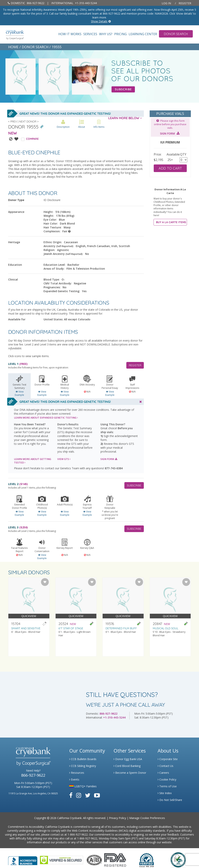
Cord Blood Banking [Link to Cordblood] (127, 766)
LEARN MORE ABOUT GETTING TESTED (33, 461)
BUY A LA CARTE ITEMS (171, 222)
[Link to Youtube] (97, 795)
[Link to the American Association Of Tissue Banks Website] (94, 860)
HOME (13, 47)
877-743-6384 (114, 468)
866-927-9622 (26, 3)
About (82, 124)
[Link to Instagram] (79, 795)
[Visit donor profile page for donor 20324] (76, 617)
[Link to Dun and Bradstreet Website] (147, 860)
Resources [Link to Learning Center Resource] (77, 773)
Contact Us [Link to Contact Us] (165, 766)
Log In (166, 3)
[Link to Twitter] (88, 795)
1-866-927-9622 (78, 834)
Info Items (99, 124)
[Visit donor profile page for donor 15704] (29, 617)
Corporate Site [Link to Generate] (168, 759)
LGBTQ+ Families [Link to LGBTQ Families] (83, 786)
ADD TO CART (170, 168)
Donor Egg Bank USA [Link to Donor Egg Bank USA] (128, 759)
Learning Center (143, 34)
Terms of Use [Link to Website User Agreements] (167, 786)
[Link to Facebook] (71, 795)
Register (185, 3)
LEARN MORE (46, 418)
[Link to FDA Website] (115, 860)
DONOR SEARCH (35, 47)
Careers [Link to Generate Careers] (163, 773)
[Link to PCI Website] (178, 860)
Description (63, 124)
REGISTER (135, 365)
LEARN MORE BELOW (125, 118)
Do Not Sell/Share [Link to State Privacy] (170, 800)
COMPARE (32, 139)
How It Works (70, 34)
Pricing (120, 34)
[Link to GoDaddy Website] (62, 860)
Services (90, 34)
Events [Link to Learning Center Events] (74, 779)
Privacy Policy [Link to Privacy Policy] (118, 818)
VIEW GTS (64, 459)
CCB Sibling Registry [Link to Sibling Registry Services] (83, 766)
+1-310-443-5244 (74, 3)
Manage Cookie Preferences (147, 818)
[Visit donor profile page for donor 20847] (170, 617)
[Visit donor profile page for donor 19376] (123, 617)
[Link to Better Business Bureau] (23, 860)
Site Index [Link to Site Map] (165, 793)
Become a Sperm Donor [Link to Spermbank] (130, 773)
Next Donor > (29, 122)
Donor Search (176, 34)
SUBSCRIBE (134, 485)
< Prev (13, 122)
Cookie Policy (167, 779)
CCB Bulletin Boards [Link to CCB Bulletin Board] (83, 759)
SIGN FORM (109, 459)
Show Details (99, 21)
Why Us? (106, 34)
